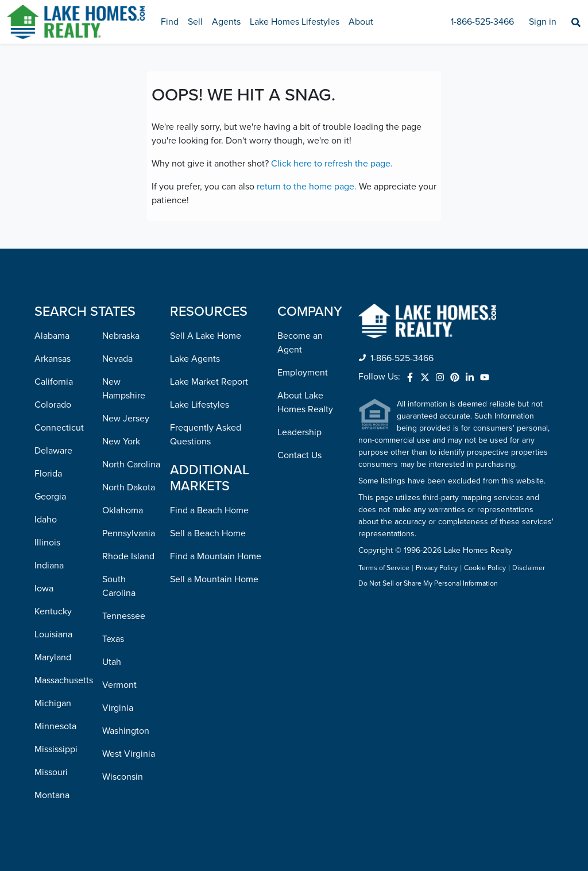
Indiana (49, 566)
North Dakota (129, 487)
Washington (126, 731)
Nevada (117, 359)
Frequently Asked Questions (206, 435)
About (361, 22)
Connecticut (59, 428)
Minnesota (55, 726)
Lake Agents (195, 359)
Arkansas (53, 359)
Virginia (118, 708)
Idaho (46, 520)
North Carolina (131, 464)
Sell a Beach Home (208, 533)
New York (121, 442)
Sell (195, 22)
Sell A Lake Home (206, 336)
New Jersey (126, 419)
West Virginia (129, 754)
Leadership (299, 432)
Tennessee (124, 616)
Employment (303, 373)
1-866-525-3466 (482, 22)
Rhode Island (128, 556)
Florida (48, 474)
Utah (112, 662)
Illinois (47, 543)
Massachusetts (64, 680)
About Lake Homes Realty (305, 402)
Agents (226, 22)
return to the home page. (307, 187)
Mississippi (56, 749)
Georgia (50, 497)
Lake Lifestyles (200, 405)
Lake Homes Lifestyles (295, 22)
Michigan (53, 703)
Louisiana (53, 634)
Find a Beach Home (209, 510)
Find (170, 22)
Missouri (51, 772)
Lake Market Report (209, 382)
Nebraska (121, 336)
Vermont (119, 685)
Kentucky (53, 611)
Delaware (53, 451)
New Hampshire (124, 389)
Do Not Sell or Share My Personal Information (428, 584)
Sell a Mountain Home (214, 579)
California (54, 382)
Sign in (543, 22)
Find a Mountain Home (216, 556)
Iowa (44, 589)
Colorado (53, 405)
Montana (52, 795)
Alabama (52, 336)
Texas (113, 639)
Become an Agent (300, 343)
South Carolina (119, 586)
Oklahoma (123, 510)
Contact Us (299, 455)
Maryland (53, 657)
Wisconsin (123, 777)
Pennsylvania (129, 533)
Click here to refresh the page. (332, 164)
